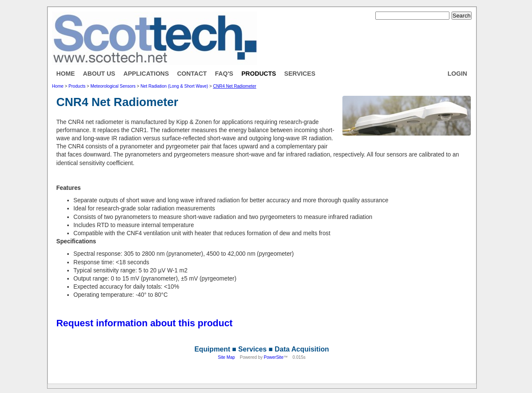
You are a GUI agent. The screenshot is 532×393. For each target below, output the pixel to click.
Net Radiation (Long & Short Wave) (174, 86)
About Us (99, 74)
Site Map (226, 357)
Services (300, 74)
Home (66, 74)
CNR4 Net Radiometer (235, 86)
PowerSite (273, 357)
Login (458, 74)
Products (259, 74)
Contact (192, 74)
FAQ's (224, 74)
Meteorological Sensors (113, 86)
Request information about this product (145, 323)
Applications (146, 74)
